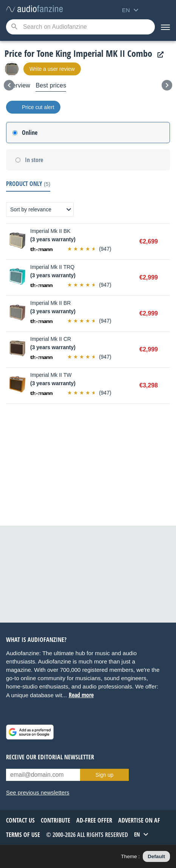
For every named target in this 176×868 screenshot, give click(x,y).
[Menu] (165, 27)
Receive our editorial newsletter (50, 757)
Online (30, 133)
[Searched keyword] (80, 27)
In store (34, 160)
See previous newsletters (38, 792)
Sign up (104, 775)
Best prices (51, 85)
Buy (166, 242)
